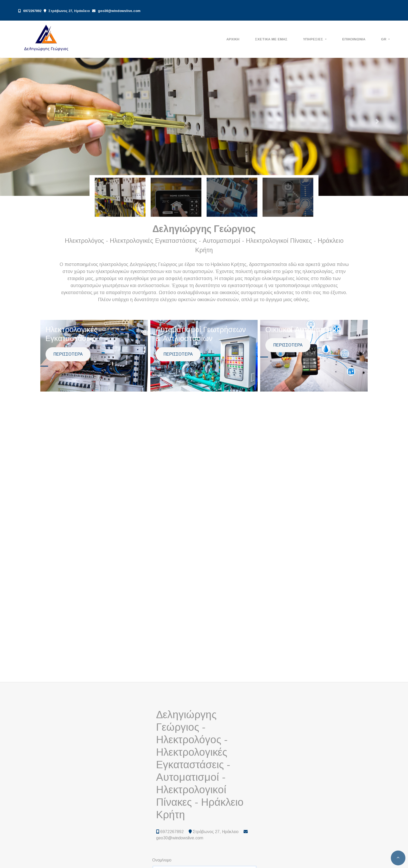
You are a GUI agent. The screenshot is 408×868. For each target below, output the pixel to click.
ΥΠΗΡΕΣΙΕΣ (314, 39)
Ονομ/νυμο (162, 860)
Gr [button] (384, 39)
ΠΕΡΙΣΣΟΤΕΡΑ (68, 354)
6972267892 (32, 11)
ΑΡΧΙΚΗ (233, 39)
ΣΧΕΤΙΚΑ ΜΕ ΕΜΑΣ (271, 39)
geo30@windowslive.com (119, 11)
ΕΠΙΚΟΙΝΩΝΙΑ (354, 39)
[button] (31, 121)
